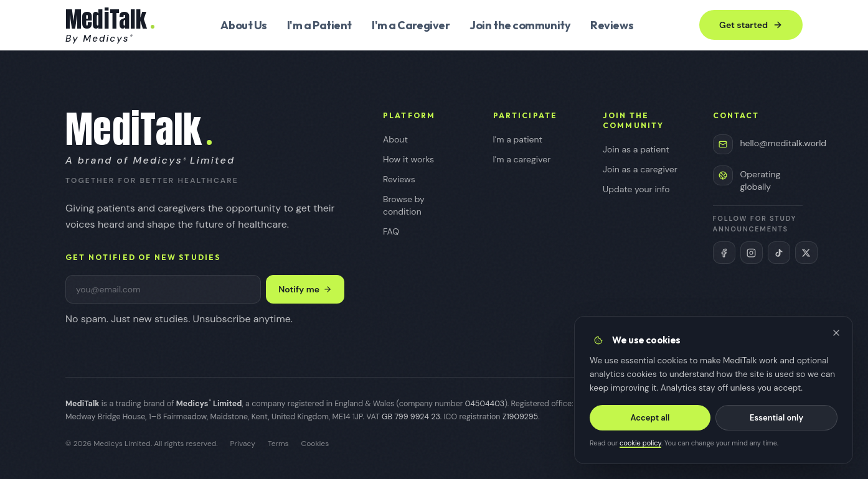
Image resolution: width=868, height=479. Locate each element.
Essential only (776, 418)
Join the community (520, 25)
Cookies (315, 444)
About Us (243, 25)
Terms (278, 444)
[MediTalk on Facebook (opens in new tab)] (724, 253)
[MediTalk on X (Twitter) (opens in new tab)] (806, 253)
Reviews (612, 25)
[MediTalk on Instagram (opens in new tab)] (752, 253)
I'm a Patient (319, 25)
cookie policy (640, 444)
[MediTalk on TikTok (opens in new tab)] (779, 253)
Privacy (243, 444)
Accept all (650, 418)
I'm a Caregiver (411, 25)
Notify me (305, 289)
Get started (751, 25)
